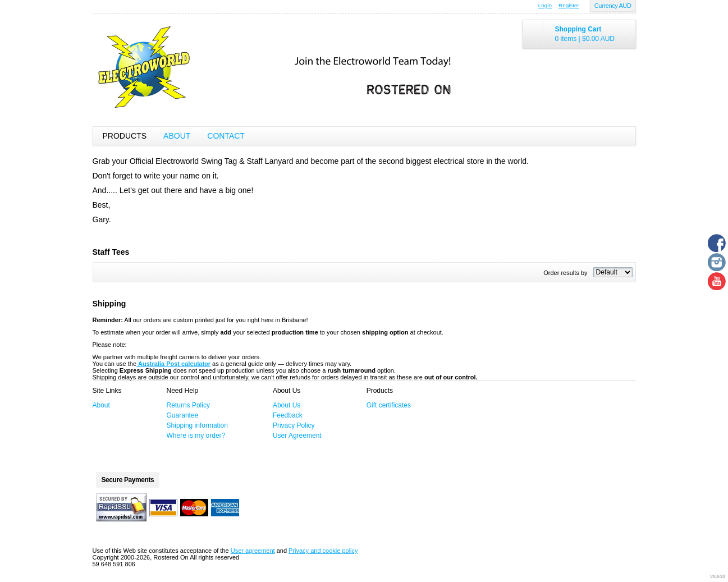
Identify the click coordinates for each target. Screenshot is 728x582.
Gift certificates (389, 405)
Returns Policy (188, 405)
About (177, 136)
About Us (287, 405)
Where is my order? (196, 436)
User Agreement (297, 436)
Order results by (565, 273)
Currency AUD (613, 6)
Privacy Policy (294, 425)
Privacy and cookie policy (323, 551)
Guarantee (183, 415)
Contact (226, 136)
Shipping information (197, 425)
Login (545, 5)
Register (569, 5)
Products (125, 136)
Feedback (288, 415)
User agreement (253, 551)
